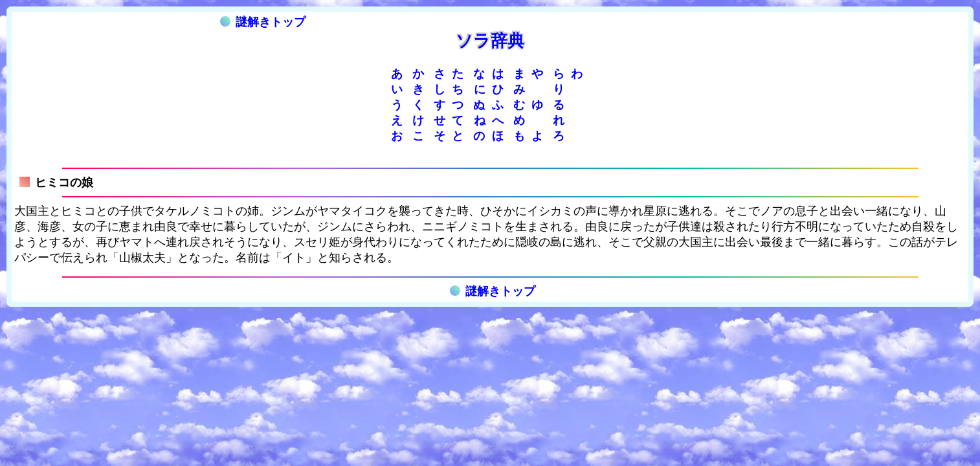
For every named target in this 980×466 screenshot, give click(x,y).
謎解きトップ (263, 22)
